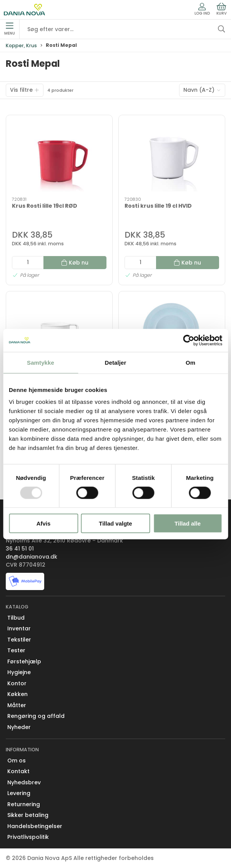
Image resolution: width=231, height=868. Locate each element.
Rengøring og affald (36, 716)
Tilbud (16, 618)
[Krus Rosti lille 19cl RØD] (59, 156)
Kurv (222, 9)
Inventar (19, 628)
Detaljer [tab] (116, 362)
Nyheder (19, 727)
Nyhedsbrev (24, 782)
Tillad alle (188, 523)
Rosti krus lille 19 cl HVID (158, 206)
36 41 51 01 (20, 549)
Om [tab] (190, 362)
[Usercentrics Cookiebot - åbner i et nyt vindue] (189, 340)
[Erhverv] (24, 10)
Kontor (17, 683)
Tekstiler (19, 640)
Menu (10, 29)
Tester (16, 650)
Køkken (17, 694)
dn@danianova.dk (32, 557)
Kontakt (18, 771)
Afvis (44, 523)
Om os (17, 761)
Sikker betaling (28, 815)
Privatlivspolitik (28, 837)
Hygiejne (19, 672)
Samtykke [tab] (41, 362)
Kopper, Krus (21, 45)
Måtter (17, 705)
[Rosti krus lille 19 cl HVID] (172, 156)
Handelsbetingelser (35, 826)
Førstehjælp (24, 661)
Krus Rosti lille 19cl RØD (45, 206)
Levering (19, 793)
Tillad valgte (115, 523)
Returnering (24, 804)
